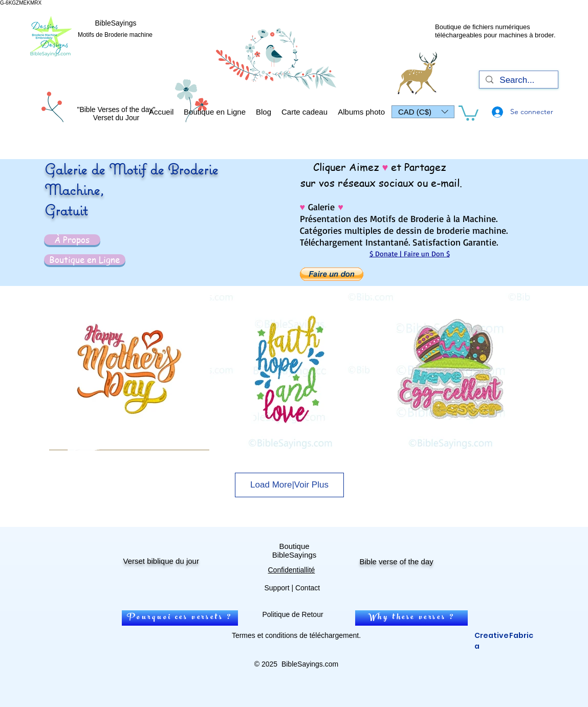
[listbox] (423, 112)
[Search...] (518, 80)
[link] (469, 112)
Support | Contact (292, 588)
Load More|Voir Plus (289, 485)
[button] (423, 112)
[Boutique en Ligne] (85, 260)
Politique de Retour (293, 614)
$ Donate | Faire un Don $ (410, 253)
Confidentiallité (292, 570)
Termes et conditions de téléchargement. (296, 635)
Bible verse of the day (397, 561)
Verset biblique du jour (161, 561)
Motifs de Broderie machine (115, 35)
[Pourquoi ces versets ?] (180, 618)
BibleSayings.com (310, 664)
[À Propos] (72, 240)
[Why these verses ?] (411, 618)
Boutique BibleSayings (295, 550)
